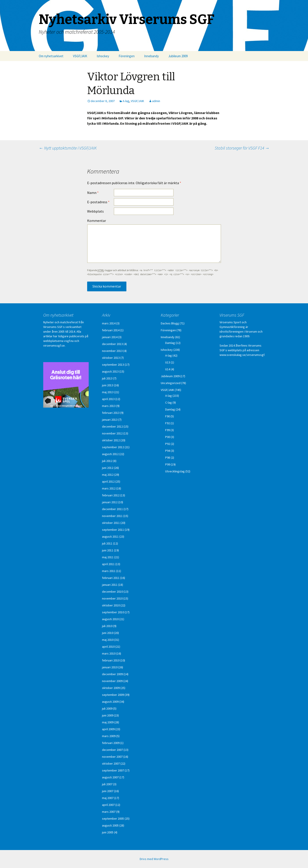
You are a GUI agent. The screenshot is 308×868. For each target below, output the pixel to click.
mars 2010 (109, 653)
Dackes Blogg (170, 323)
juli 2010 (107, 626)
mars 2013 (109, 406)
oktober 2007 (111, 763)
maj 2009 (108, 722)
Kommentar (97, 221)
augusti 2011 (110, 537)
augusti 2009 (110, 702)
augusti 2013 (110, 371)
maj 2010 (108, 640)
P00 (168, 437)
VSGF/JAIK (80, 56)
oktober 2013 (111, 358)
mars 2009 (109, 736)
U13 (168, 362)
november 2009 (112, 681)
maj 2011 (108, 557)
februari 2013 (111, 413)
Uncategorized (171, 383)
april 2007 (108, 805)
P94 (168, 451)
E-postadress (98, 202)
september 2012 (113, 447)
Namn (93, 193)
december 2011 (112, 509)
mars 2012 (109, 488)
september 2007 (113, 770)
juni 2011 (108, 550)
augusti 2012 (110, 454)
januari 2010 (110, 667)
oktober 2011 (111, 523)
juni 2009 (108, 715)
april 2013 (108, 399)
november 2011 (112, 516)
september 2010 (113, 612)
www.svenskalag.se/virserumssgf (242, 355)
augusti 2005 (110, 825)
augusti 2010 (110, 619)
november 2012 (112, 433)
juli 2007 (107, 784)
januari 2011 (110, 585)
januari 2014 (110, 337)
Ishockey (103, 56)
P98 (168, 458)
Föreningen (127, 56)
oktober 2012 (111, 440)
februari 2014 (111, 330)
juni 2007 (108, 791)
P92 (168, 444)
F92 (168, 423)
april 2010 (108, 647)
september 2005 (113, 819)
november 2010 (112, 598)
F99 (168, 430)
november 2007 (112, 757)
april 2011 (108, 564)
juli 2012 (107, 461)
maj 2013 (108, 392)
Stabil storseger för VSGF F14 (242, 148)
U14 (168, 369)
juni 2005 (108, 832)
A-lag (126, 101)
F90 (168, 416)
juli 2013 (107, 378)
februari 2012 (111, 495)
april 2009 (108, 729)
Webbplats (95, 211)
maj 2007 (108, 798)
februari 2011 (111, 578)
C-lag (169, 402)
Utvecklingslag (175, 471)
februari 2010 (111, 660)
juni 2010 (108, 633)
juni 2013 (108, 385)
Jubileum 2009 (178, 56)
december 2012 (112, 426)
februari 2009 (111, 743)
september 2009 (113, 695)
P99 (168, 464)
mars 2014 (109, 323)
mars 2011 (109, 571)
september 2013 (113, 365)
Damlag (170, 343)
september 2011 (113, 530)
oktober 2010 (111, 605)
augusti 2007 (110, 777)
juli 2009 (107, 708)
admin (156, 101)
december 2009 (112, 674)
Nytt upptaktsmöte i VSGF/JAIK (68, 148)
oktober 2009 (111, 688)
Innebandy (151, 56)
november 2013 (112, 351)
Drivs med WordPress (154, 859)
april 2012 (108, 481)
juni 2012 (108, 468)
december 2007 (112, 750)
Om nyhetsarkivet (51, 56)
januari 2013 (110, 420)
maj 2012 (108, 475)
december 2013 (112, 344)
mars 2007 (109, 812)
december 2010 (112, 592)
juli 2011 (107, 543)
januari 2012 (110, 502)
